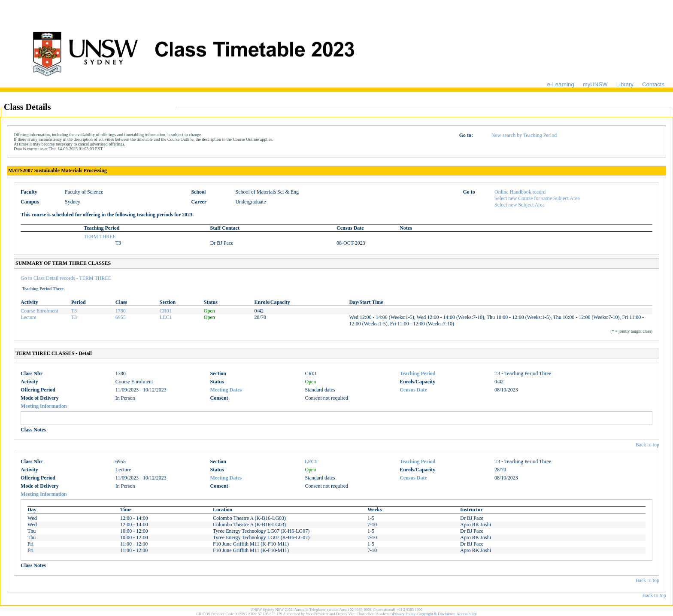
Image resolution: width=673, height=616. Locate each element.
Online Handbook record (520, 192)
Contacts (653, 84)
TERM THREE (100, 237)
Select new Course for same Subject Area (537, 198)
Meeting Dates (226, 390)
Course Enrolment (39, 311)
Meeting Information (44, 406)
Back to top (647, 445)
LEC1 (166, 317)
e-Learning (561, 84)
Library (625, 84)
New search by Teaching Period (524, 135)
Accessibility (467, 614)
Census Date (413, 390)
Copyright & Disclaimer (436, 614)
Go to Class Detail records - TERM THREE (66, 278)
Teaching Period (417, 373)
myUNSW (595, 84)
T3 (74, 311)
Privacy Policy (404, 614)
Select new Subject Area (520, 205)
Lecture (29, 317)
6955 (121, 317)
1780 (121, 311)
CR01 (166, 311)
